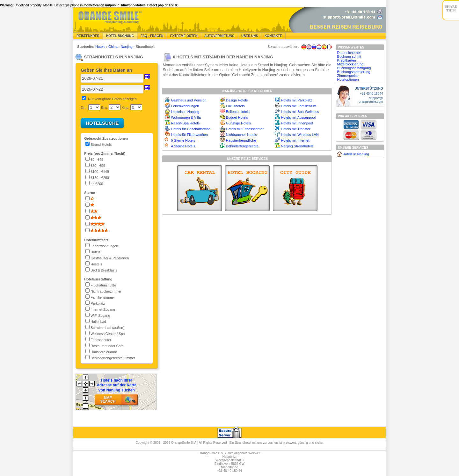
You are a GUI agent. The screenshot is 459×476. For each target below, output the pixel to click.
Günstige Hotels (238, 123)
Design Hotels (237, 100)
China (113, 47)
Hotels (101, 47)
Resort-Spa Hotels (185, 123)
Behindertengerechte (242, 146)
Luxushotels (235, 106)
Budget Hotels (237, 117)
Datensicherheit (349, 53)
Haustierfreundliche (241, 140)
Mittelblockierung (350, 64)
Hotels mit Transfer (295, 129)
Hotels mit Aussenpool (298, 117)
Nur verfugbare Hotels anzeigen (112, 99)
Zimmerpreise (348, 76)
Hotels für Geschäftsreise (191, 129)
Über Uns (250, 36)
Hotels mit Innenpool (297, 123)
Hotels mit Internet (295, 140)
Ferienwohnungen (185, 106)
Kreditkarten (347, 60)
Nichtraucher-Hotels (241, 135)
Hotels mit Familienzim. (299, 106)
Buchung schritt (349, 56)
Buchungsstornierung (354, 72)
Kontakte (273, 36)
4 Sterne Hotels (183, 146)
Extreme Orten (184, 36)
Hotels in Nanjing (356, 154)
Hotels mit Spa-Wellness (300, 112)
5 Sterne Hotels (183, 140)
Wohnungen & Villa (186, 117)
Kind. (125, 108)
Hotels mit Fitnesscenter (245, 129)
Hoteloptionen (348, 79)
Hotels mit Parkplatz (296, 100)
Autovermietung (219, 36)
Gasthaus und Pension (189, 100)
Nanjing (127, 47)
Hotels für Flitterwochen (189, 135)
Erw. (104, 108)
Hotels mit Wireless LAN (300, 135)
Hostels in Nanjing (185, 112)
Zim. (84, 108)
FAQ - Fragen (152, 36)
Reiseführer (88, 36)
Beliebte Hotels (238, 112)
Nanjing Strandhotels (297, 146)
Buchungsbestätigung (354, 68)
